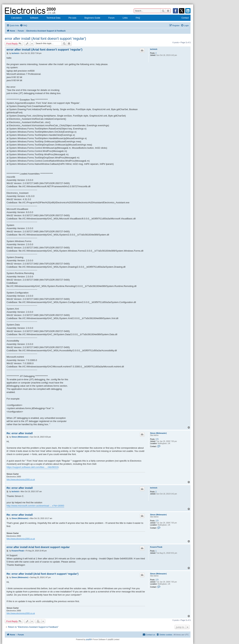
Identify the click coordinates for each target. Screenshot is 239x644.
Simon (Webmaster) (158, 433)
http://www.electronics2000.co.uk (21, 479)
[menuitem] (24, 25)
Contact (183, 18)
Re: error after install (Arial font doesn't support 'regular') (43, 574)
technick (154, 49)
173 (157, 439)
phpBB (88, 639)
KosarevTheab (156, 547)
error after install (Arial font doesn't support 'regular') (45, 39)
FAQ (136, 18)
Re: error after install (20, 433)
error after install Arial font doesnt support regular (38, 547)
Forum (109, 18)
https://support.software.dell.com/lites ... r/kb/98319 (32, 467)
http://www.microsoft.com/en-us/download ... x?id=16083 (35, 506)
